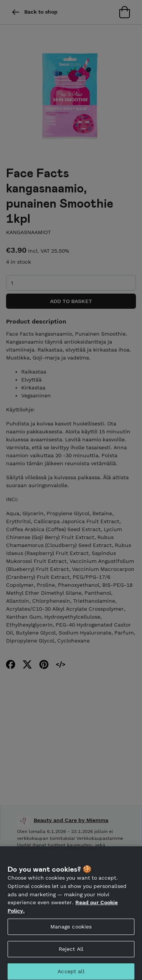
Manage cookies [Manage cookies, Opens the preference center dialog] (71, 930)
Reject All (71, 952)
